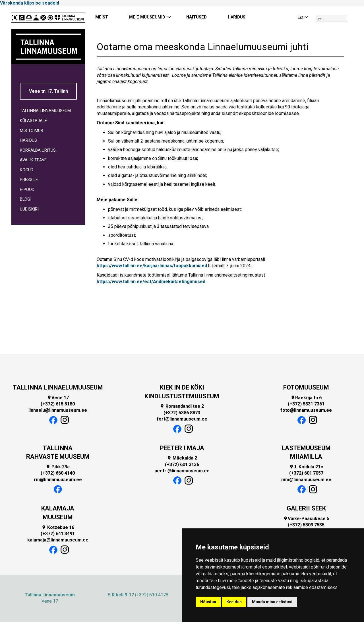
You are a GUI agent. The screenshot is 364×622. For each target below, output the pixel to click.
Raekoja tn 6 (306, 398)
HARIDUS (237, 17)
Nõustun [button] (208, 602)
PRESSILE (29, 180)
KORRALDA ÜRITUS (38, 150)
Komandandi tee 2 (182, 406)
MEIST (102, 17)
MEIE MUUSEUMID (147, 17)
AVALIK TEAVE (33, 160)
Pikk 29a (58, 467)
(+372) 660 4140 (58, 473)
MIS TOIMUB (32, 131)
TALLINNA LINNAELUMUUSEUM (58, 387)
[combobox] (331, 19)
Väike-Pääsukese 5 (306, 519)
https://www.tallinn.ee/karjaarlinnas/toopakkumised (152, 266)
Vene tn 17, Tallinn (48, 91)
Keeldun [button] (234, 602)
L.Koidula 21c (306, 467)
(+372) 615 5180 (58, 404)
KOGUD (27, 170)
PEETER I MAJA (182, 448)
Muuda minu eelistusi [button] (272, 602)
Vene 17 (58, 398)
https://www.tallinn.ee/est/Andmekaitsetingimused (151, 282)
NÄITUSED (197, 17)
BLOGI (26, 199)
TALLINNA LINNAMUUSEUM (45, 111)
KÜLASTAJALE (33, 121)
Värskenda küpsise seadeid (30, 3)
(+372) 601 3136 (182, 465)
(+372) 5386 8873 (182, 413)
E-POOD (27, 190)
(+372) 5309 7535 (306, 525)
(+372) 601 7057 (306, 473)
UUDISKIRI (29, 209)
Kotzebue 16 (58, 527)
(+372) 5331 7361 (306, 404)
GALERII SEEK (306, 508)
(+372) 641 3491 (58, 534)
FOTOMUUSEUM (306, 387)
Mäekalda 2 (182, 458)
